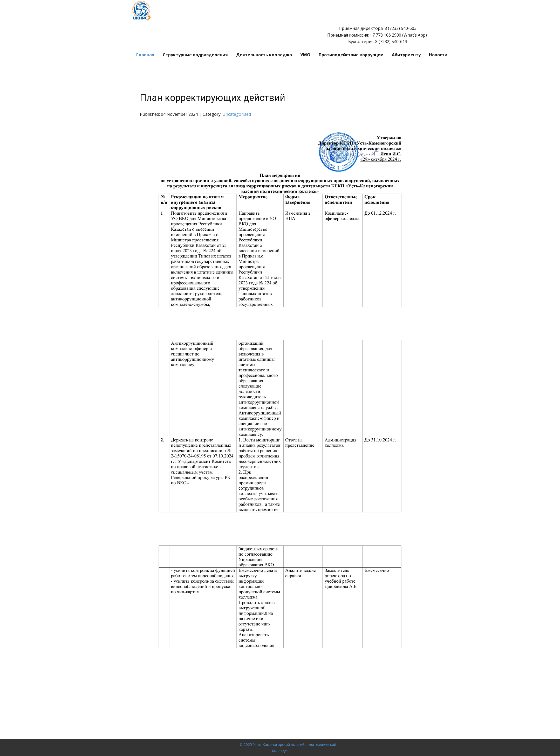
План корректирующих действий (213, 98)
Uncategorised (237, 114)
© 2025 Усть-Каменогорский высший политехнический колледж (288, 747)
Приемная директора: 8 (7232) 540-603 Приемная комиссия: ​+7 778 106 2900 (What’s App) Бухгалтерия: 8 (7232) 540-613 (378, 35)
